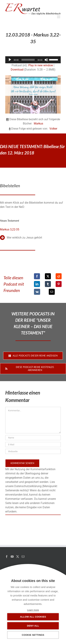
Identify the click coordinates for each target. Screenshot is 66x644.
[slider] (28, 60)
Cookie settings (33, 635)
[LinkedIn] (37, 284)
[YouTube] (12, 557)
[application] (33, 60)
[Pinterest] (59, 284)
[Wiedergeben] (10, 60)
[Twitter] (18, 557)
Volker (53, 129)
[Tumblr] (48, 284)
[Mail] (23, 557)
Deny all (33, 626)
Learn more (33, 610)
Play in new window (41, 65)
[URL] (33, 451)
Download (17, 70)
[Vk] (37, 292)
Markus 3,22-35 (10, 229)
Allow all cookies (33, 617)
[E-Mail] (52, 292)
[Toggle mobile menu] (59, 17)
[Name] (33, 438)
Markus (38, 123)
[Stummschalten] (46, 60)
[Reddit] (59, 276)
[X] (48, 276)
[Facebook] (37, 276)
